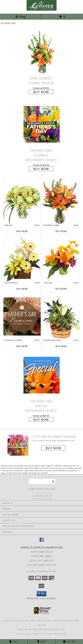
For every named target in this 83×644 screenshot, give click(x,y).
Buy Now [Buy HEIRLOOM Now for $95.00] (22, 231)
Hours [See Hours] (69, 642)
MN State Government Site (52, 629)
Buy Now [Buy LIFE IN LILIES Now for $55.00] (61, 289)
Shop (21, 17)
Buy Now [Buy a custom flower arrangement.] (53, 448)
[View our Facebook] (42, 541)
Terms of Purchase (42, 634)
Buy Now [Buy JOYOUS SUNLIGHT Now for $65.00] (22, 289)
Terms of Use (60, 634)
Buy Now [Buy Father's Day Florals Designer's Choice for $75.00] (41, 169)
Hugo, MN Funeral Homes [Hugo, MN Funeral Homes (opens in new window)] (16, 621)
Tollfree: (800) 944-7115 (41, 565)
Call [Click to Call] (14, 642)
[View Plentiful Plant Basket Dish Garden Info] (61, 316)
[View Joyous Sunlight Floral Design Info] (22, 259)
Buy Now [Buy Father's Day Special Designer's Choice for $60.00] (41, 419)
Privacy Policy (24, 634)
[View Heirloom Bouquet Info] (22, 201)
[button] (41, 594)
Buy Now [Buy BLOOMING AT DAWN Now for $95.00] (61, 231)
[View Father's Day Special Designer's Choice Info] (42, 375)
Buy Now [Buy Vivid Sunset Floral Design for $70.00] (41, 92)
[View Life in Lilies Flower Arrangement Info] (61, 259)
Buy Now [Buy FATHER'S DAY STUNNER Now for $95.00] (22, 346)
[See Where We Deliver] (42, 496)
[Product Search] (42, 481)
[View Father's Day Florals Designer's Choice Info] (42, 124)
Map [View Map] (41, 642)
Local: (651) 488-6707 (42, 561)
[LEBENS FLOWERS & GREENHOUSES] (42, 10)
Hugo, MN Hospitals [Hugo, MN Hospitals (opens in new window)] (41, 621)
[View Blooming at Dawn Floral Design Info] (61, 201)
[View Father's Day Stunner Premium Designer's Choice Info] (22, 316)
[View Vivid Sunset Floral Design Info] (42, 52)
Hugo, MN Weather (27, 629)
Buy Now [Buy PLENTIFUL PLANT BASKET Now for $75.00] (61, 346)
